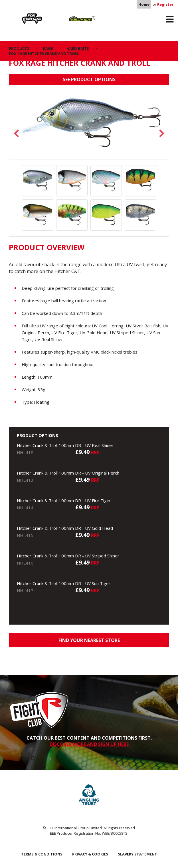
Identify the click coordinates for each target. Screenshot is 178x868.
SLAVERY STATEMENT (137, 854)
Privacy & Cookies (90, 854)
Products (19, 48)
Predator (65, 15)
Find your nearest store (89, 640)
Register (165, 4)
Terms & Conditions (42, 854)
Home (144, 4)
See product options (89, 79)
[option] (89, 125)
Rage (14, 15)
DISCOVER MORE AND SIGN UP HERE (89, 744)
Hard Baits (78, 48)
